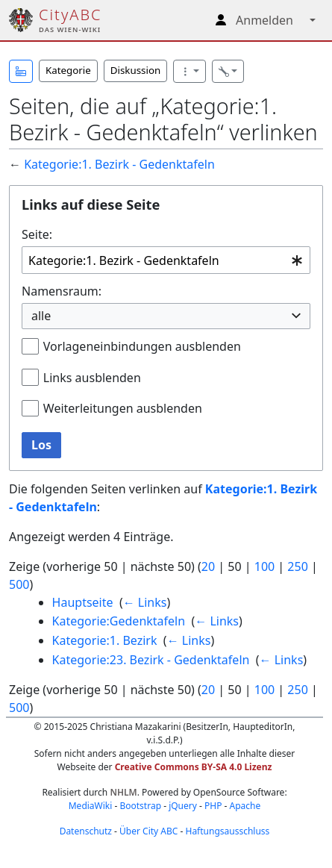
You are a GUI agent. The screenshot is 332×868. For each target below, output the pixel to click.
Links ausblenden (92, 378)
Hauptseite (83, 602)
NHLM (123, 792)
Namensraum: (62, 291)
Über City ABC (148, 831)
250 (297, 566)
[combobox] (166, 260)
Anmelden (264, 20)
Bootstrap (140, 806)
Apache (245, 806)
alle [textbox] (41, 316)
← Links (145, 602)
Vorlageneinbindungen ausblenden (142, 346)
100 (264, 566)
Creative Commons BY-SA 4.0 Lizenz (194, 767)
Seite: (37, 234)
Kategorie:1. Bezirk (105, 640)
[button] (21, 71)
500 (19, 584)
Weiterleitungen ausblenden (123, 408)
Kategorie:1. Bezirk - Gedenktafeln (119, 164)
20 (208, 566)
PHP (213, 806)
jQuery (183, 806)
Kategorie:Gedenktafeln (119, 621)
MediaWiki (91, 806)
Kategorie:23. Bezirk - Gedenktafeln (151, 660)
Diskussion (135, 70)
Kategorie (68, 70)
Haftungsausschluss (227, 831)
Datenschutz (86, 831)
